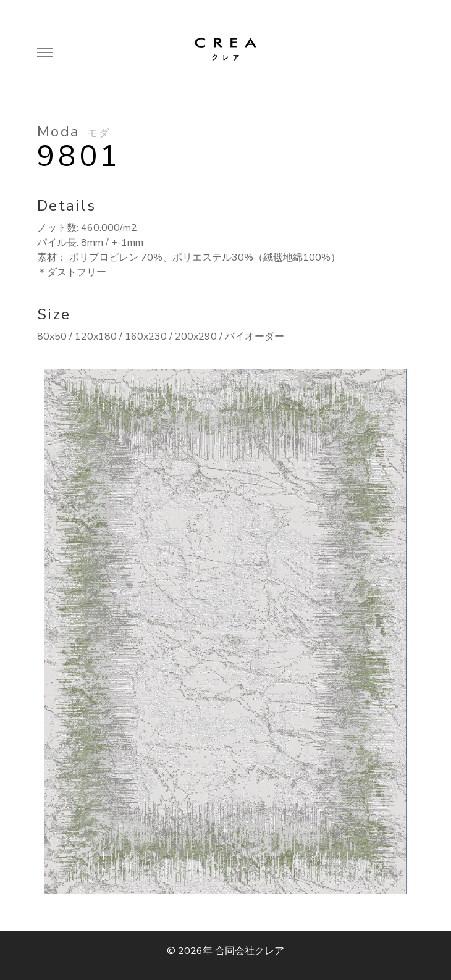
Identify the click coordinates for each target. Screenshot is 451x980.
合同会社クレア (250, 951)
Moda (74, 132)
